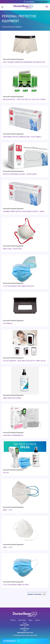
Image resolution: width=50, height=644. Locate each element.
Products (13, 620)
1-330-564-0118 (24, 629)
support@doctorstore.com (25, 633)
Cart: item (30, 2)
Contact (37, 620)
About (30, 620)
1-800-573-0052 (24, 625)
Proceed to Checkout (41, 2)
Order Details (22, 620)
